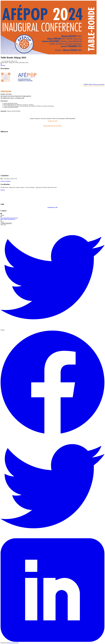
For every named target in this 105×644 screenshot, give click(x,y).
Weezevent (9, 643)
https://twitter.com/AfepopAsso (8, 219)
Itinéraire (3, 190)
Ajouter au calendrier (6, 181)
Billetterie (3, 65)
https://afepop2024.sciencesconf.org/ (9, 218)
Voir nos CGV (15, 643)
